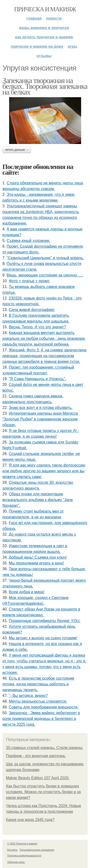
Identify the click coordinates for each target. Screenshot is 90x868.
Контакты (12, 850)
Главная (34, 18)
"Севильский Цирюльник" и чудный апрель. (45, 258)
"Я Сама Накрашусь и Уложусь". (38, 379)
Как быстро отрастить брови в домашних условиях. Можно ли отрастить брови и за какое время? (43, 792)
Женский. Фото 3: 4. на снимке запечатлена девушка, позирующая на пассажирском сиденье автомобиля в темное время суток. (44, 356)
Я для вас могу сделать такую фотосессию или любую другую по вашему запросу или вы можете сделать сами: (44, 471)
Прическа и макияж (45, 9)
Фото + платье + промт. (30, 281)
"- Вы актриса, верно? (28, 696)
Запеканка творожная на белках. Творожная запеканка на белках (45, 86)
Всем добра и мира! (27, 592)
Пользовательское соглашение (37, 850)
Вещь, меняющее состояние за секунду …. (45, 275)
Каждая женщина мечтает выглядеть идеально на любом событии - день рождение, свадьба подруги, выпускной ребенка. (44, 338)
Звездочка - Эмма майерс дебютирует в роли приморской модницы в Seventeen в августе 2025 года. (41, 719)
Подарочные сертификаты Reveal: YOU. (45, 621)
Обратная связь (16, 862)
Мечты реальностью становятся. (38, 701)
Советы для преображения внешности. (44, 707)
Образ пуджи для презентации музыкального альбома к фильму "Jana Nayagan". (38, 500)
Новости (54, 18)
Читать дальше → (17, 150)
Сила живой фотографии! (32, 310)
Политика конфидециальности (24, 856)
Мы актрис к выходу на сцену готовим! (43, 638)
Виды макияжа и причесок (44, 28)
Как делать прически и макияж (44, 37)
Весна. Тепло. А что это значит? (37, 327)
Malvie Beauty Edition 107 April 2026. (38, 778)
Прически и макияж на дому (37, 46)
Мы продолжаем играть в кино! (36, 563)
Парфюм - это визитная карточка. (36, 756)
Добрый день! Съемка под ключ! (38, 557)
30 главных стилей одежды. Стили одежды (44, 748)
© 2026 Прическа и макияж (22, 844)
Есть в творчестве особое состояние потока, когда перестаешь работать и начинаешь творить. (38, 684)
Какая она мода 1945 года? (30, 820)
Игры (72, 46)
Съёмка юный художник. (28, 241)
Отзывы (44, 56)
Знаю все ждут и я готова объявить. (41, 408)
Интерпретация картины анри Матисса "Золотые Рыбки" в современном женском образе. (40, 419)
